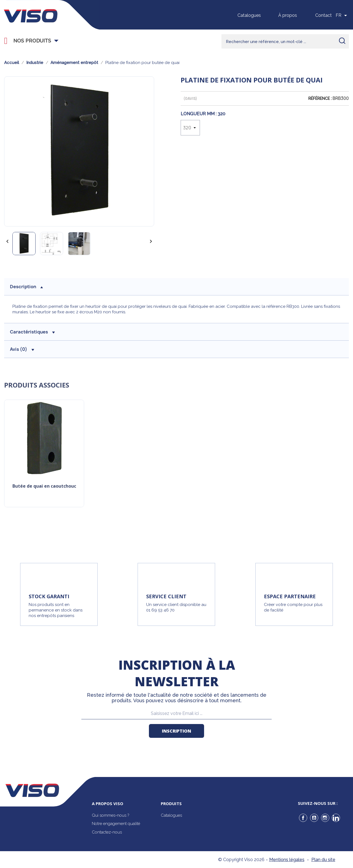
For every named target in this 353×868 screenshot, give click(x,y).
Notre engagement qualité (116, 824)
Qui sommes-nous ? (110, 815)
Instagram (325, 818)
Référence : (320, 98)
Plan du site (323, 860)
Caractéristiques (32, 332)
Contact (323, 15)
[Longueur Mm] (190, 128)
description (26, 287)
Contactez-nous (107, 832)
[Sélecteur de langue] (342, 15)
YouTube (314, 818)
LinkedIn (336, 818)
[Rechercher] (285, 41)
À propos (288, 15)
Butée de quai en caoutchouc (44, 486)
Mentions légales (287, 860)
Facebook (303, 818)
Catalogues (249, 15)
